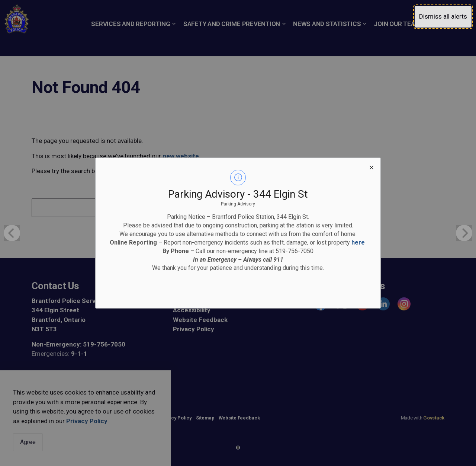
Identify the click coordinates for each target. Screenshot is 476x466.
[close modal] (372, 167)
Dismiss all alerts (443, 16)
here (358, 242)
